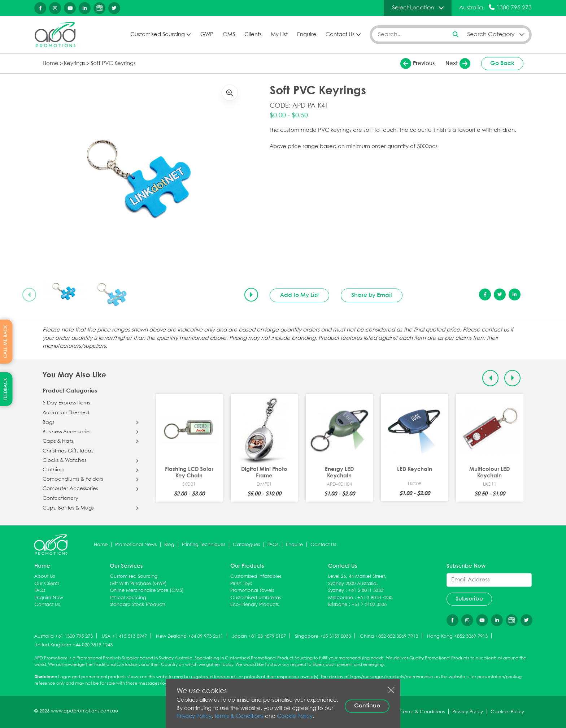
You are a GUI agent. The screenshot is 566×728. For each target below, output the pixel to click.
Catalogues (246, 545)
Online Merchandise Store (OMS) (147, 591)
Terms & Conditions (239, 716)
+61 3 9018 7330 (375, 598)
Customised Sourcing (158, 35)
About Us (45, 577)
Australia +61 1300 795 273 (64, 636)
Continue (367, 706)
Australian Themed (66, 413)
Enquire (307, 35)
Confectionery (60, 498)
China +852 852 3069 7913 (389, 636)
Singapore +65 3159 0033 (323, 636)
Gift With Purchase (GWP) (138, 584)
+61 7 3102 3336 (369, 605)
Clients (253, 35)
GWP (207, 35)
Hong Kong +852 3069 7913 (457, 636)
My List (279, 35)
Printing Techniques (204, 545)
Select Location (413, 8)
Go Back (502, 63)
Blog (169, 545)
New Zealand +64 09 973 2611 (190, 636)
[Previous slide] (29, 295)
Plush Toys (241, 584)
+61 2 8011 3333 (366, 591)
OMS (229, 35)
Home (51, 64)
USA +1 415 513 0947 (124, 636)
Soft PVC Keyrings (113, 64)
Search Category (491, 34)
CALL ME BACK (6, 342)
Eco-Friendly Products (254, 605)
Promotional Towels (252, 591)
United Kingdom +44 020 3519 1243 (73, 645)
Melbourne (341, 598)
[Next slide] (251, 295)
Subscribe (469, 599)
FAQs (273, 545)
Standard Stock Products (138, 605)
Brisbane (338, 605)
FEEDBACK (6, 389)
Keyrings (75, 64)
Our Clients (47, 584)
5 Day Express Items (66, 403)
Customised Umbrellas (256, 598)
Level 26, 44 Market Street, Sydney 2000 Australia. (357, 580)
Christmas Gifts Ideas (68, 451)
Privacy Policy (194, 716)
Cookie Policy (295, 716)
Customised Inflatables (256, 577)
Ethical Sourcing (128, 598)
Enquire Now (49, 598)
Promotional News (136, 545)
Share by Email (372, 295)
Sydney (336, 591)
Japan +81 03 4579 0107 (259, 636)
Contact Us (340, 35)
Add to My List (299, 295)
